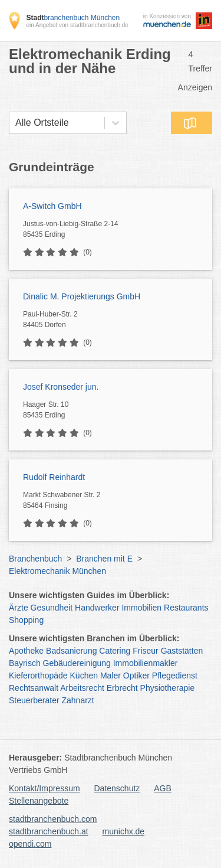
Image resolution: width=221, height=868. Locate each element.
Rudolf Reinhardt (54, 477)
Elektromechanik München (57, 571)
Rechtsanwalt (34, 688)
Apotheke (26, 651)
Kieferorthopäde (38, 676)
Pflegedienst (175, 676)
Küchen (84, 676)
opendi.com (30, 844)
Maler (111, 676)
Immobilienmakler (146, 663)
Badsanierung (71, 651)
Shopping (26, 620)
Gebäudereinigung (77, 663)
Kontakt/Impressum (44, 788)
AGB (163, 788)
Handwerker (97, 608)
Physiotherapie (168, 688)
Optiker (136, 676)
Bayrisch (25, 663)
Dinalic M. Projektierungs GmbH (82, 296)
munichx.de (124, 831)
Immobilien (141, 608)
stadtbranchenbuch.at (49, 831)
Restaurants (186, 608)
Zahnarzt (78, 700)
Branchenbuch (35, 559)
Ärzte (19, 608)
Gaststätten (182, 651)
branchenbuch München (73, 18)
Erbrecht (122, 688)
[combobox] (15, 123)
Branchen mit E (104, 559)
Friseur (146, 651)
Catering (115, 651)
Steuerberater (34, 700)
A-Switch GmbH (52, 206)
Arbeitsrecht (82, 688)
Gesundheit (52, 608)
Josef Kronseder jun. (61, 387)
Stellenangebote (39, 801)
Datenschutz (117, 788)
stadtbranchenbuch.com (53, 819)
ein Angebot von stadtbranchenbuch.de (77, 25)
